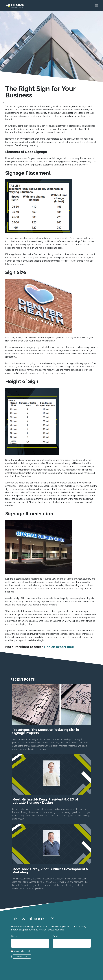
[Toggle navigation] (98, 6)
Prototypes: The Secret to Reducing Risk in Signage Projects (46, 731)
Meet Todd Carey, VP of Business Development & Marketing (50, 871)
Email (56, 936)
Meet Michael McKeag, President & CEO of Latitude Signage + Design (45, 801)
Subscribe (22, 956)
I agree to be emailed (23, 951)
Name (14, 936)
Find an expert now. (59, 647)
